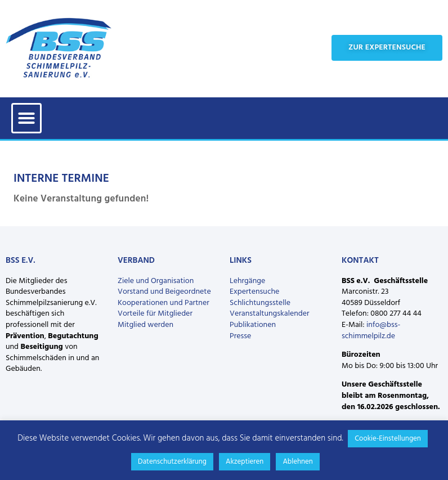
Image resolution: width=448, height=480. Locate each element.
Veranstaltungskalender (270, 314)
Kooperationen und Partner (163, 303)
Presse (240, 336)
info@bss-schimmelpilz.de (371, 331)
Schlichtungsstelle (260, 303)
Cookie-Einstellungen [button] (388, 439)
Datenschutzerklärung (172, 462)
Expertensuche (254, 292)
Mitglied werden (145, 325)
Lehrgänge (247, 281)
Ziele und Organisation (156, 281)
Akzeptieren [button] (245, 462)
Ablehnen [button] (298, 462)
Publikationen (253, 325)
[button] (26, 118)
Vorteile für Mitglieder (155, 314)
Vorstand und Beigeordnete (164, 292)
